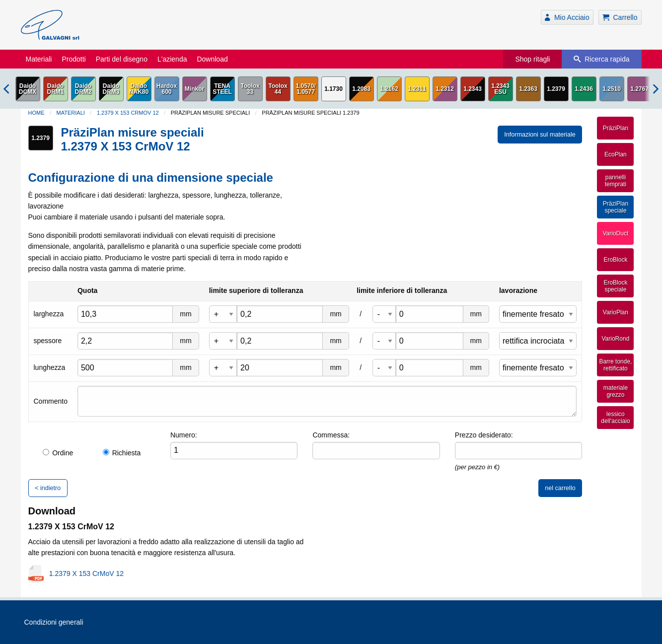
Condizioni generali (54, 622)
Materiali (39, 59)
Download (212, 59)
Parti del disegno (122, 59)
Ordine (58, 453)
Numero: (184, 435)
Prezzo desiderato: (484, 435)
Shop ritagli (532, 59)
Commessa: (331, 435)
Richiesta (122, 453)
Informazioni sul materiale (540, 135)
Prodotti (74, 59)
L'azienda (172, 59)
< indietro (48, 488)
